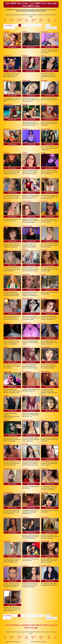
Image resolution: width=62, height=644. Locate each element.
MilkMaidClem (45, 493)
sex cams (34, 628)
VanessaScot (7, 129)
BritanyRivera (26, 129)
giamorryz (44, 56)
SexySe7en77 (26, 566)
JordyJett (25, 153)
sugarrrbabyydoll (45, 347)
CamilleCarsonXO (8, 275)
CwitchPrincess (7, 372)
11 (5, 28)
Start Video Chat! (12, 47)
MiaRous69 (25, 56)
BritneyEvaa (25, 444)
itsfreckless (25, 250)
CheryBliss (6, 566)
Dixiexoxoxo (44, 420)
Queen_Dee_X (7, 444)
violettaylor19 (44, 32)
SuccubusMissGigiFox (28, 420)
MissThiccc (44, 323)
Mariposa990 (7, 541)
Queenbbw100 (7, 201)
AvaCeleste (44, 298)
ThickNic (6, 347)
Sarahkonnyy (7, 226)
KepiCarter (6, 153)
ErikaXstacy (44, 444)
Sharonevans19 (7, 104)
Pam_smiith (44, 104)
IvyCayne (43, 153)
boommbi (25, 32)
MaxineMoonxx (26, 275)
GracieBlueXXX (7, 590)
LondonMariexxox (8, 469)
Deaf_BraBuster (45, 517)
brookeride (25, 541)
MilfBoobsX (6, 323)
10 (40, 25)
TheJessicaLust (45, 469)
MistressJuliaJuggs (46, 566)
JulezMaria (6, 177)
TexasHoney (25, 469)
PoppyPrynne (26, 396)
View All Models (9, 25)
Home (48, 25)
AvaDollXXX (44, 201)
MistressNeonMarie (27, 226)
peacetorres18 (7, 56)
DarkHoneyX (44, 80)
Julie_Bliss (44, 226)
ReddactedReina (45, 372)
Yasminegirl (44, 250)
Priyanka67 (44, 396)
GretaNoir (6, 396)
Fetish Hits (44, 642)
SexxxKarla (6, 32)
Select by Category (51, 28)
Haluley (24, 493)
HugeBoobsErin (26, 80)
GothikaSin (6, 420)
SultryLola (6, 298)
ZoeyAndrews (44, 177)
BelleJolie (43, 275)
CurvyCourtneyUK (27, 372)
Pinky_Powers (26, 347)
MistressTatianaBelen (28, 298)
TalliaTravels (25, 517)
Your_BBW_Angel (46, 129)
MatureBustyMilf (45, 541)
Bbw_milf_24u (7, 80)
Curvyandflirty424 (27, 323)
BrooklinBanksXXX (8, 493)
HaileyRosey (25, 104)
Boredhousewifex (27, 201)
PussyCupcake (26, 177)
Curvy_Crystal (7, 517)
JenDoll (5, 250)
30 (11, 28)
